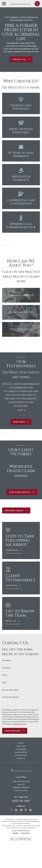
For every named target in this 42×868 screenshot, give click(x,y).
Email (4, 682)
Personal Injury (21, 755)
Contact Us (21, 758)
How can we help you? (11, 697)
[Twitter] (11, 810)
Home (21, 743)
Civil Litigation (21, 749)
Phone (5, 675)
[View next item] (30, 415)
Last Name (6, 668)
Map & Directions (21, 790)
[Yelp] (26, 810)
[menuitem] (15, 833)
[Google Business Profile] (31, 810)
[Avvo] (21, 810)
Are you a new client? (10, 690)
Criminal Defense (21, 752)
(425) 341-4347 (21, 801)
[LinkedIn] (16, 810)
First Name (6, 660)
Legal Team (21, 746)
